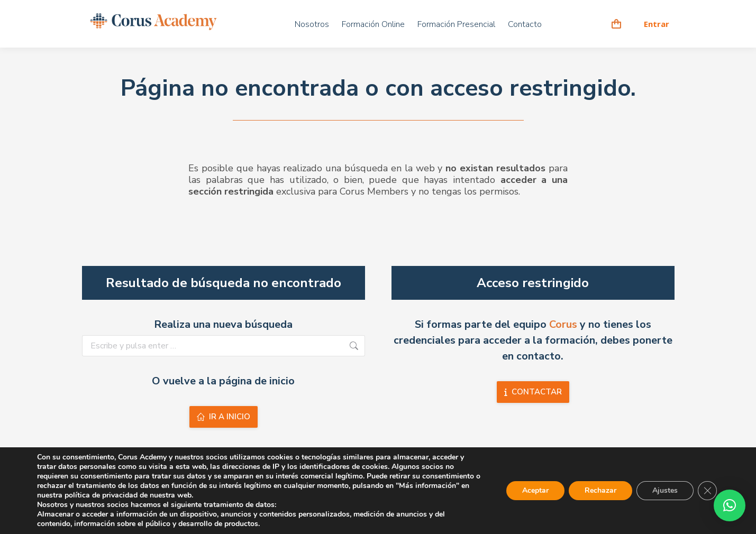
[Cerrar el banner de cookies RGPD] (707, 491)
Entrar (657, 24)
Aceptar (535, 490)
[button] (730, 505)
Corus (563, 324)
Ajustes (665, 490)
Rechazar (600, 490)
